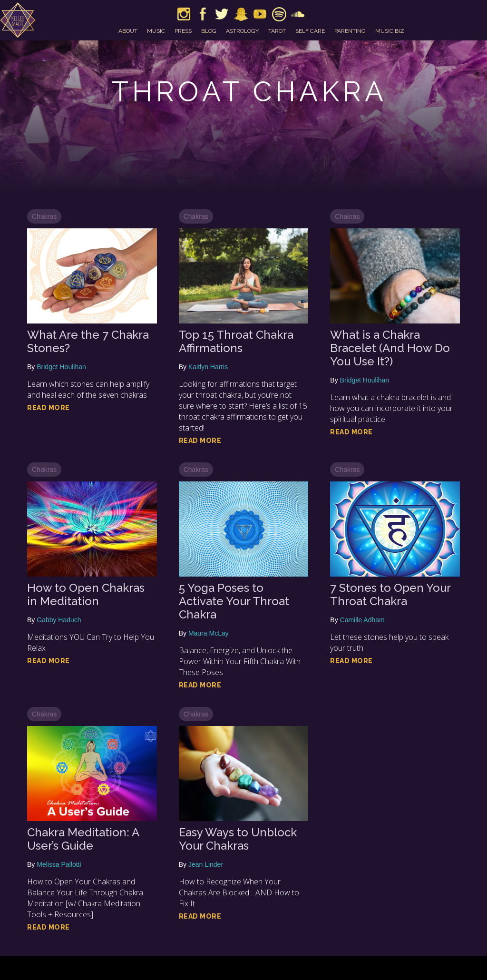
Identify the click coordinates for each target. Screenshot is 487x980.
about (128, 31)
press (183, 31)
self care (310, 31)
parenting (350, 31)
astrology (242, 31)
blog (209, 31)
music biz (390, 31)
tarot (277, 31)
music (156, 31)
